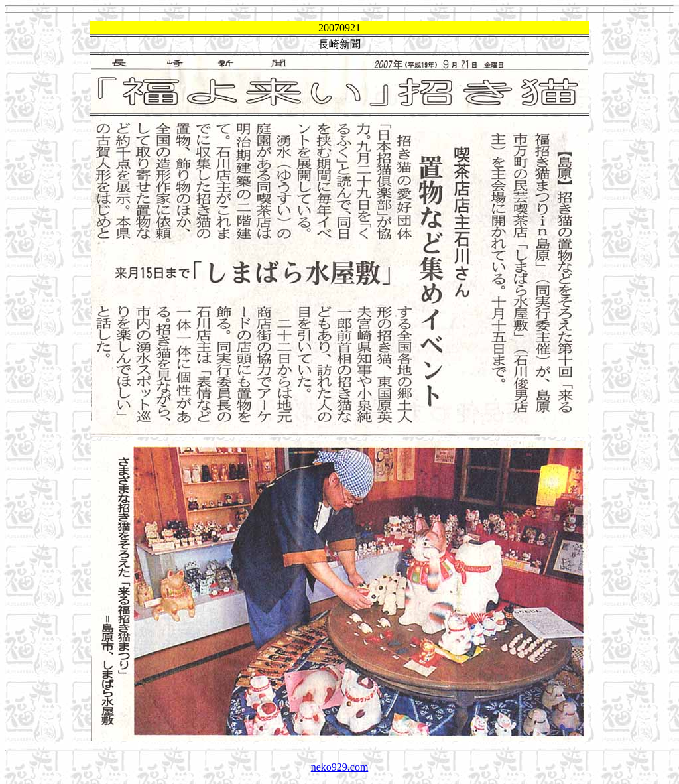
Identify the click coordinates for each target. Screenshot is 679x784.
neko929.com (340, 767)
